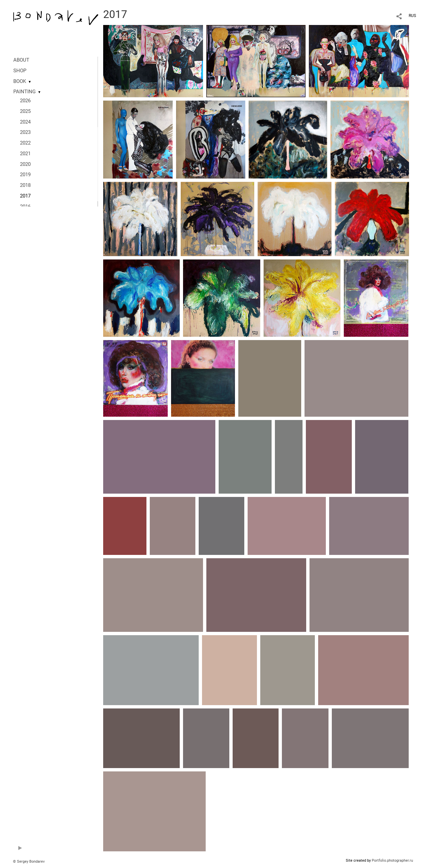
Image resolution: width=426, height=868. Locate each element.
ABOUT (21, 60)
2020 (25, 164)
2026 (25, 101)
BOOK (20, 81)
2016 (25, 207)
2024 (25, 122)
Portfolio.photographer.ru (392, 861)
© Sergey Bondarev (29, 862)
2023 (25, 132)
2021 (25, 154)
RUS (412, 16)
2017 (25, 196)
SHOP (20, 71)
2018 (25, 185)
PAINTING (24, 92)
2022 (25, 143)
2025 (25, 111)
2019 (25, 175)
